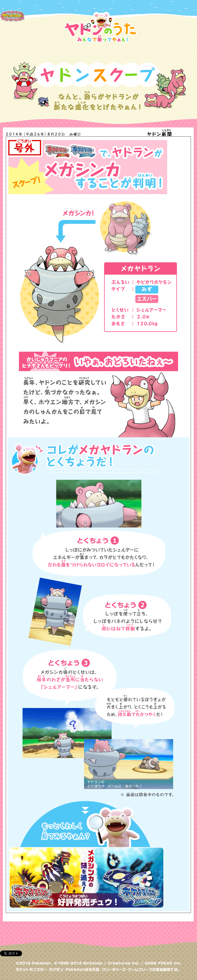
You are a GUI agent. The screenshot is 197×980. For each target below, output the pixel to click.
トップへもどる (176, 938)
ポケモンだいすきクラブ (13, 6)
